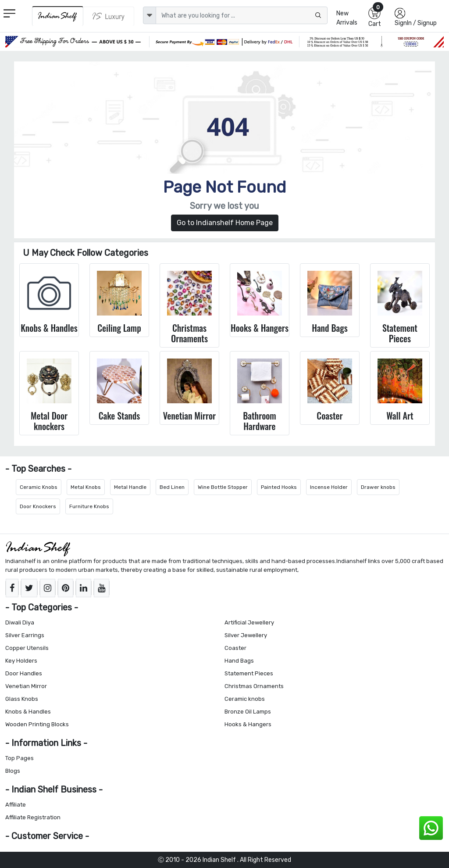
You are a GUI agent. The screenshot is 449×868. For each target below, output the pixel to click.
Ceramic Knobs (39, 487)
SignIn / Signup (416, 23)
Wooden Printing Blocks (37, 724)
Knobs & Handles (28, 712)
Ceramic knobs (245, 699)
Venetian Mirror (26, 686)
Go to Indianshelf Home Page (225, 223)
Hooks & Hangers (248, 724)
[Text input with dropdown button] (242, 15)
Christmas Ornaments (254, 686)
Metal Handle (130, 487)
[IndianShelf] (58, 16)
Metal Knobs (86, 487)
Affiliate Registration (33, 817)
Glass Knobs (22, 699)
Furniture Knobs (89, 506)
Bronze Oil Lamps (248, 712)
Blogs (13, 771)
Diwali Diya (20, 622)
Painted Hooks (279, 487)
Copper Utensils (27, 648)
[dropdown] (150, 15)
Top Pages (20, 758)
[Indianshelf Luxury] (109, 16)
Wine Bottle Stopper (223, 487)
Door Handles (24, 673)
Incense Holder (329, 487)
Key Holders (21, 661)
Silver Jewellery (246, 635)
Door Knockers (38, 506)
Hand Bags (239, 661)
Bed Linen (172, 487)
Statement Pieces (249, 673)
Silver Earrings (25, 635)
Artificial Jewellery (249, 622)
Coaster (235, 648)
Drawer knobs (378, 487)
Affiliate (16, 805)
